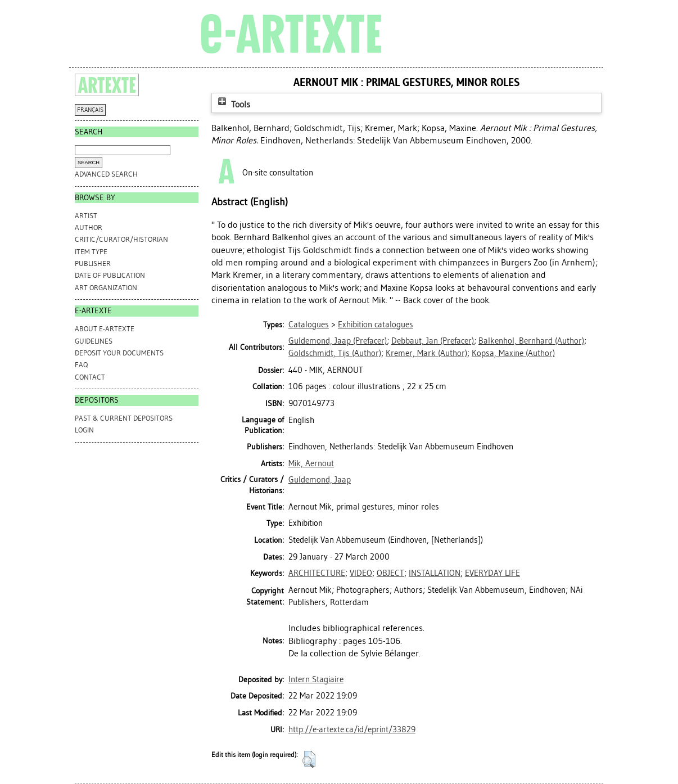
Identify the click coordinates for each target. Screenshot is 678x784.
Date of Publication (110, 275)
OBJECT (390, 573)
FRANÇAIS (90, 110)
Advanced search (106, 174)
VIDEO (361, 573)
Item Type (91, 252)
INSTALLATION (435, 573)
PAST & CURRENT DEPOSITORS (124, 418)
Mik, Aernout (311, 463)
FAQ (81, 365)
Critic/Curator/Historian (121, 239)
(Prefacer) (338, 341)
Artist (86, 216)
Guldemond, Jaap (320, 480)
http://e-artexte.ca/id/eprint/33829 (352, 729)
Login (84, 430)
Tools (233, 104)
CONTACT (90, 377)
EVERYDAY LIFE (492, 573)
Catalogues (309, 325)
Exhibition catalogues (376, 325)
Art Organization (106, 288)
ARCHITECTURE (317, 573)
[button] (309, 759)
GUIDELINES (94, 341)
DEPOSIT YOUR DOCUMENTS (119, 353)
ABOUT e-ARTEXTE (105, 329)
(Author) (531, 341)
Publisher (93, 263)
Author (89, 227)
